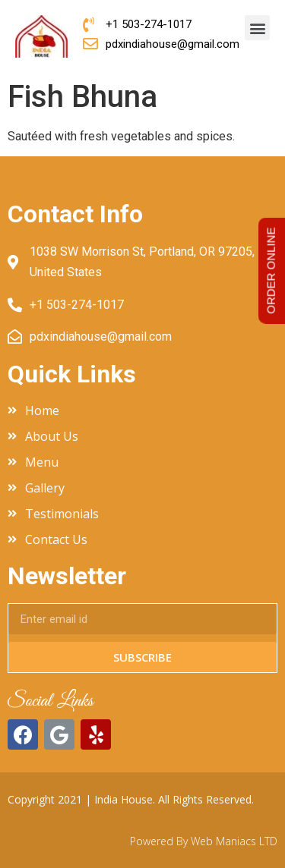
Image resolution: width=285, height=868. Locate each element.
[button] (257, 28)
